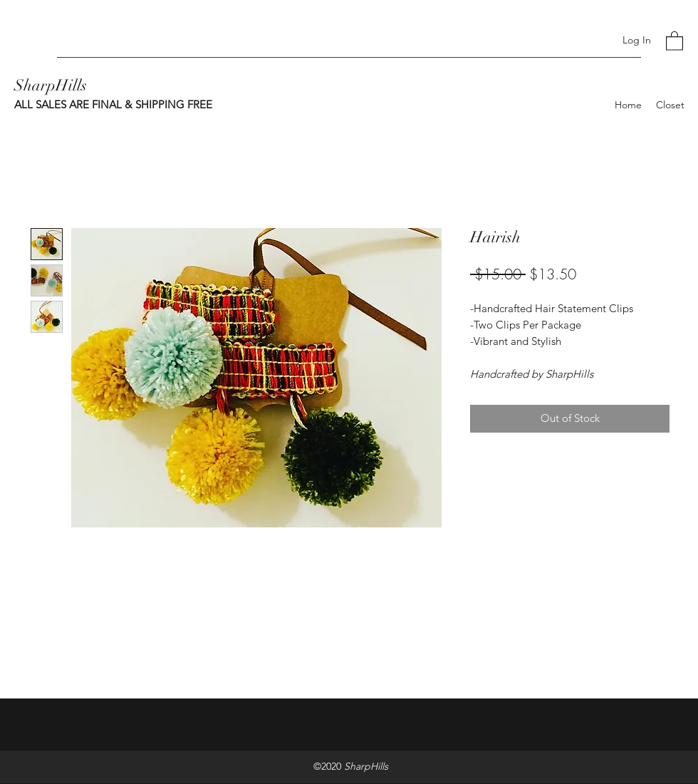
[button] (674, 40)
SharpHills (51, 85)
